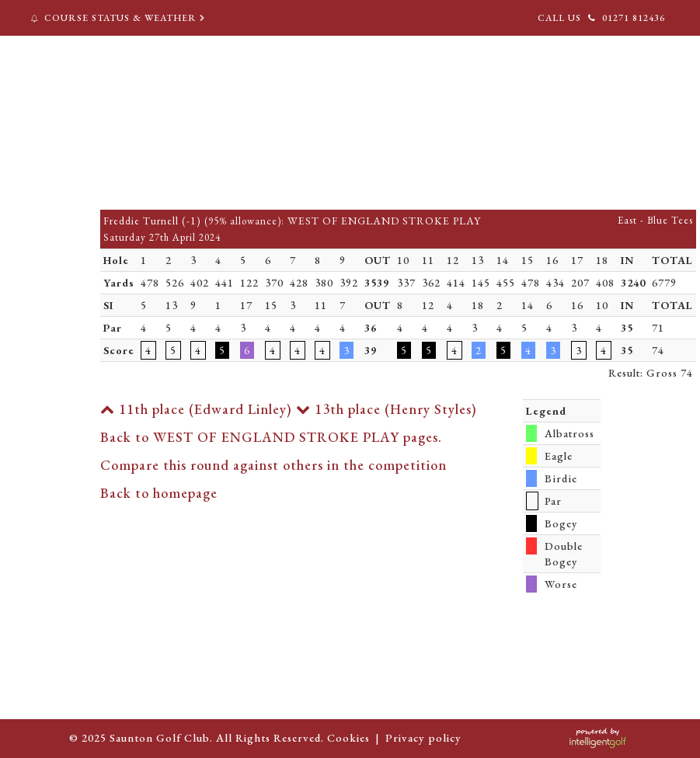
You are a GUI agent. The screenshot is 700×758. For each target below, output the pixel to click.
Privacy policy (423, 737)
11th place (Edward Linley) (196, 409)
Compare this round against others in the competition (273, 465)
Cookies (348, 737)
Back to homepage (159, 493)
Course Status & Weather (119, 18)
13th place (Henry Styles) (387, 409)
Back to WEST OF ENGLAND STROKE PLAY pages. (271, 437)
